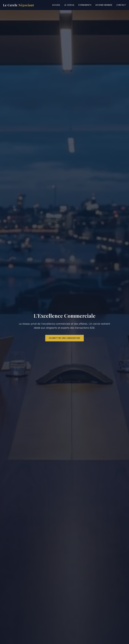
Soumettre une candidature (64, 338)
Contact (121, 5)
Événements (85, 5)
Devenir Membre (104, 5)
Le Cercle (19, 5)
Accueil (56, 5)
